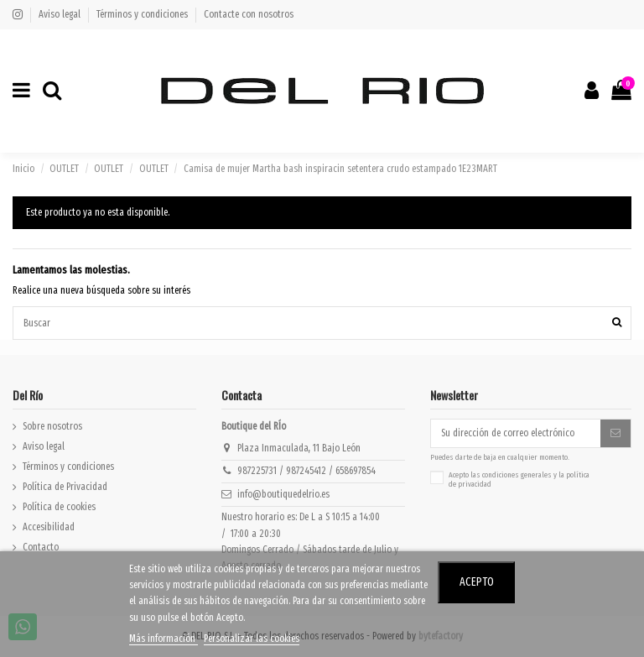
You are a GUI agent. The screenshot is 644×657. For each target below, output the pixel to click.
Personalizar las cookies (252, 639)
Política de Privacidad (65, 487)
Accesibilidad (49, 527)
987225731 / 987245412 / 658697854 (306, 471)
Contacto (41, 547)
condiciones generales (517, 475)
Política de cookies (59, 507)
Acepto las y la (519, 480)
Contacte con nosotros (249, 14)
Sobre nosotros (52, 426)
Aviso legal (61, 14)
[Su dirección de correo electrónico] (516, 433)
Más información (164, 639)
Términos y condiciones (143, 14)
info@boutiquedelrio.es (283, 494)
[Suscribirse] (615, 433)
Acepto (477, 582)
